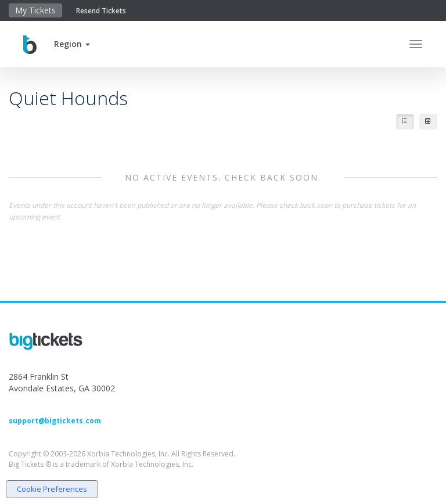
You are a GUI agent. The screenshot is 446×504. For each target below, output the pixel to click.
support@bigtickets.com (55, 421)
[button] (72, 44)
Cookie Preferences (52, 489)
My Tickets (35, 10)
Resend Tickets (101, 11)
